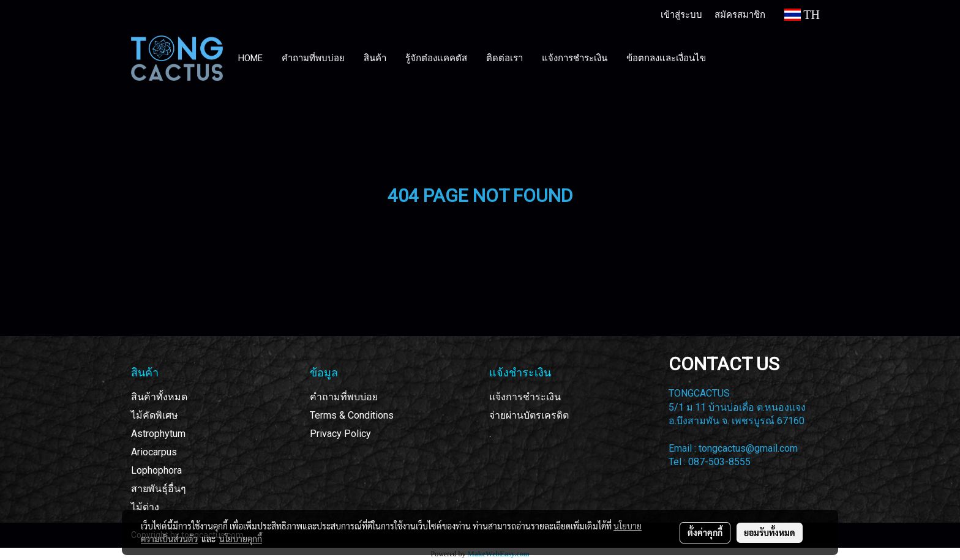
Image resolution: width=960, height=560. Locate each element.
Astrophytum (158, 434)
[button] (727, 58)
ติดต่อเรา (504, 58)
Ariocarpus (154, 452)
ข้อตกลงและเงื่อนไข (666, 58)
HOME (250, 58)
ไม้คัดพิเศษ (155, 415)
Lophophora (156, 470)
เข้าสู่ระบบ (681, 14)
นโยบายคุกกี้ (241, 539)
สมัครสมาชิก (740, 14)
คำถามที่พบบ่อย (313, 58)
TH (802, 15)
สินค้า (375, 58)
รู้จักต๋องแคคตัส (436, 58)
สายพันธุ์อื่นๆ (159, 489)
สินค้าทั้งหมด (159, 397)
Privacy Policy (340, 434)
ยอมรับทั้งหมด (770, 532)
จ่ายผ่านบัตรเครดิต (529, 415)
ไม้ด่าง (145, 507)
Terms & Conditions (352, 415)
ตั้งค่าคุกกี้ (705, 532)
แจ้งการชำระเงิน (575, 58)
